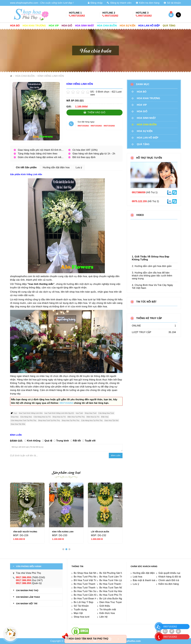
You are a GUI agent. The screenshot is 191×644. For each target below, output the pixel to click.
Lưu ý (136, 584)
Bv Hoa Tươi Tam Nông (112, 588)
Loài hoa (138, 577)
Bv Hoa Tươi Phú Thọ (111, 595)
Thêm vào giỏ (95, 112)
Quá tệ (48, 441)
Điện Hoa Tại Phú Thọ (76, 417)
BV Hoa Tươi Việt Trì (85, 580)
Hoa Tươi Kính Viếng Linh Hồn (31, 413)
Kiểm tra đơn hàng (148, 3)
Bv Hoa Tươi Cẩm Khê (86, 595)
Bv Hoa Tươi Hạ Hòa (111, 591)
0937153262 (78, 16)
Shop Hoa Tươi (91, 413)
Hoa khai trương (34, 26)
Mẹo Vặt (78, 613)
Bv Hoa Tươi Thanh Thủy (88, 584)
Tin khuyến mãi (108, 609)
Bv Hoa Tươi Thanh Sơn (113, 584)
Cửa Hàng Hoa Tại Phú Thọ (92, 420)
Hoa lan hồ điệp (149, 26)
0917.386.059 (23, 577)
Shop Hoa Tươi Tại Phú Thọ (49, 420)
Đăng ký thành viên (119, 3)
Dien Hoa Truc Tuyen (111, 602)
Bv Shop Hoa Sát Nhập (86, 573)
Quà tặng (169, 26)
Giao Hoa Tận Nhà (18, 424)
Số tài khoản (172, 3)
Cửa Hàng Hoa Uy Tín (42, 417)
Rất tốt (77, 441)
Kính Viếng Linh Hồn (51, 76)
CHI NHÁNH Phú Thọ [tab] (27, 590)
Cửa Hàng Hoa (26, 417)
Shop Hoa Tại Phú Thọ (71, 420)
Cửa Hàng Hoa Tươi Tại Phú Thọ (24, 420)
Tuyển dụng (80, 609)
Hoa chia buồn (107, 26)
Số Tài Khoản (81, 606)
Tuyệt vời (90, 441)
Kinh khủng (34, 441)
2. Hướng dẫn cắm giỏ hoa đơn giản (152, 266)
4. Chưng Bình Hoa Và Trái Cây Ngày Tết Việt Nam (152, 287)
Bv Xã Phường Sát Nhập (113, 573)
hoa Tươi (79, 413)
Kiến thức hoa (107, 613)
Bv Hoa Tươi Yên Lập (111, 580)
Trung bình (63, 441)
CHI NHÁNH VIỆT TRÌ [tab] (27, 604)
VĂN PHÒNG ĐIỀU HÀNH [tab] (29, 566)
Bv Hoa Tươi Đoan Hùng (87, 599)
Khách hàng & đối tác (170, 577)
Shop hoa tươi (82, 617)
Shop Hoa (15, 417)
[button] (63, 549)
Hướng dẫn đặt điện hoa (146, 573)
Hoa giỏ (67, 26)
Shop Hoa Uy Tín (59, 417)
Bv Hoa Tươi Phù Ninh (86, 577)
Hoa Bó (15, 26)
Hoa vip (54, 26)
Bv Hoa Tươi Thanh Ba (86, 588)
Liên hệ (103, 617)
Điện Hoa (105, 417)
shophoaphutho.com (129, 641)
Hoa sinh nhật (85, 26)
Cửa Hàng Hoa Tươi (106, 413)
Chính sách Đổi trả (169, 580)
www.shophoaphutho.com (24, 3)
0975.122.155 (139, 201)
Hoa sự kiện (128, 26)
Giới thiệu (105, 606)
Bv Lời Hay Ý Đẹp (84, 602)
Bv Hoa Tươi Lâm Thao (112, 577)
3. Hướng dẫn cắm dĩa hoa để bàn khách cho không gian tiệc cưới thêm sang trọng (152, 276)
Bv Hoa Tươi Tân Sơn (86, 591)
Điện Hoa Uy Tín (93, 417)
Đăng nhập (95, 3)
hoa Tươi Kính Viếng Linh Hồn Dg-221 (59, 413)
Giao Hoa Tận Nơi (111, 420)
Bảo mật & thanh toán (145, 580)
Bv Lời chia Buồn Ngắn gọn (115, 599)
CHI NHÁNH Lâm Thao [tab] (28, 597)
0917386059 (139, 192)
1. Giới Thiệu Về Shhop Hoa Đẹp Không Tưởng (151, 258)
